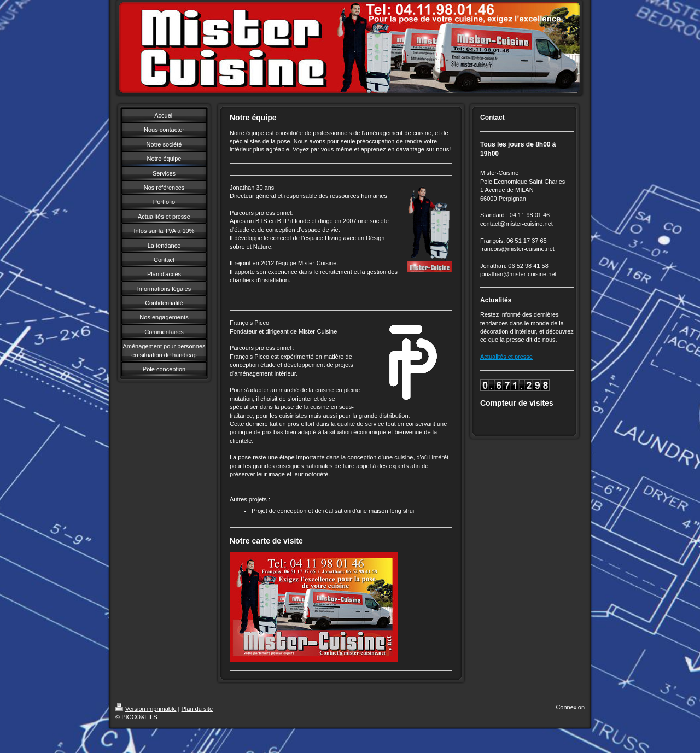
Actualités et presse (506, 357)
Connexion (570, 707)
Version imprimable (146, 709)
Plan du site (197, 709)
